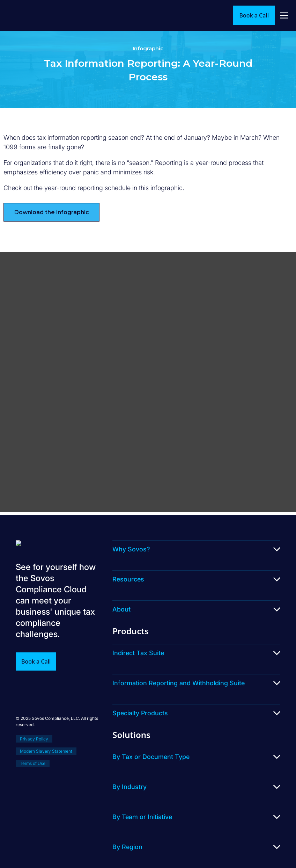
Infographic (148, 48)
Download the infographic (52, 212)
